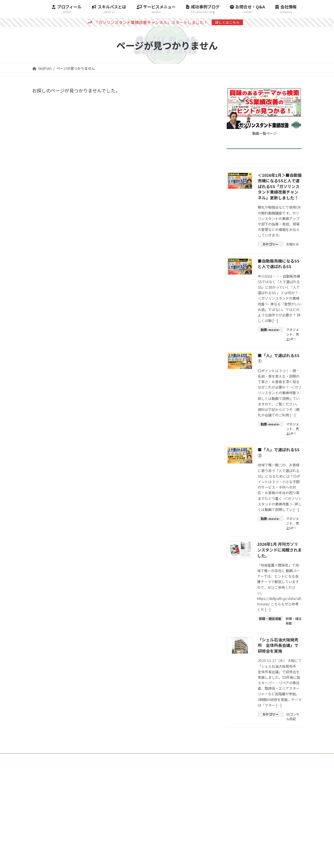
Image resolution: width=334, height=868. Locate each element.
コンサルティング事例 (176, 759)
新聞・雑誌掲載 (294, 621)
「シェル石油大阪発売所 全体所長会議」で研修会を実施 (278, 645)
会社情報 (287, 759)
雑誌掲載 (217, 759)
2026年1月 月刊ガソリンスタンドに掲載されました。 (279, 550)
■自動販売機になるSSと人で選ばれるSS (279, 264)
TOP (138, 759)
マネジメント (293, 332)
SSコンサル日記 (293, 716)
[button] (167, 785)
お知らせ (293, 244)
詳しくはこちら (227, 22)
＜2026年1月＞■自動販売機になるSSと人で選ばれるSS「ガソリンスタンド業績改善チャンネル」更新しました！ (280, 186)
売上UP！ (293, 336)
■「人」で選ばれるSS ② (279, 452)
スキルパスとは (252, 759)
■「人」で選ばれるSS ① (279, 358)
